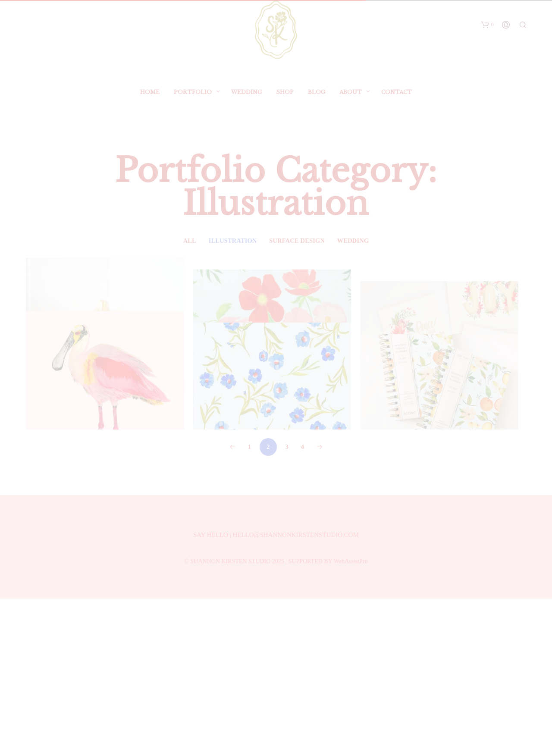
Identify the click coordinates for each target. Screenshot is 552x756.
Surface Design (297, 241)
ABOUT (351, 98)
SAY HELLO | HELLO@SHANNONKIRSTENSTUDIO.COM (276, 692)
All (190, 241)
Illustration (233, 241)
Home (150, 98)
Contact (397, 98)
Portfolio (193, 98)
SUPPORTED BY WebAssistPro (328, 719)
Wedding (246, 98)
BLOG (317, 98)
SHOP (285, 98)
